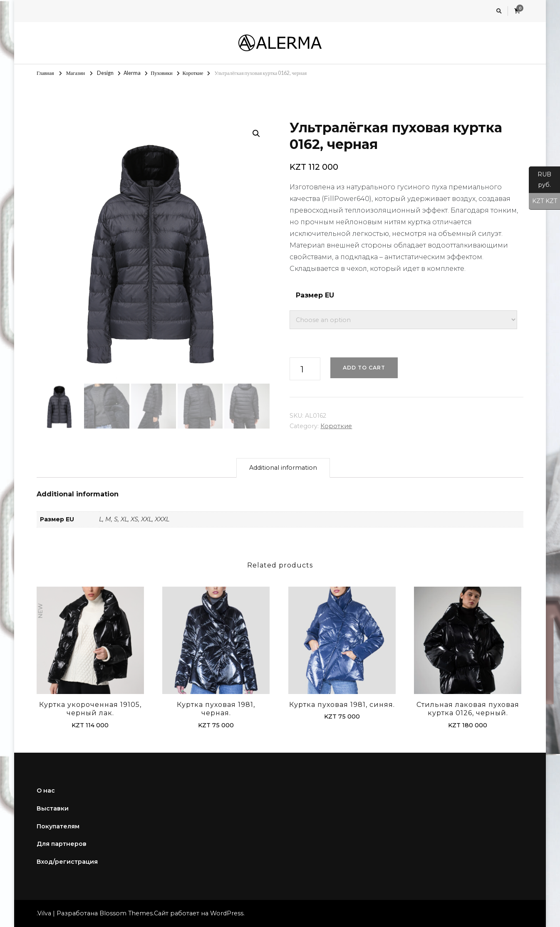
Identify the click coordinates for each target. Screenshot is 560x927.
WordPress (227, 913)
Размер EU (315, 295)
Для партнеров (62, 844)
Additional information (283, 468)
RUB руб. (540, 182)
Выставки (53, 808)
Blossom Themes (126, 913)
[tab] (283, 468)
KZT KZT (543, 201)
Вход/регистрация (67, 862)
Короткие (336, 426)
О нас (46, 791)
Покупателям (58, 826)
